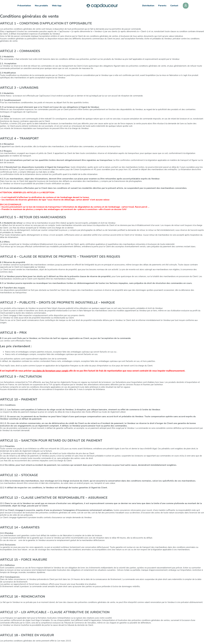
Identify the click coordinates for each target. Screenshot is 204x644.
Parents (162, 6)
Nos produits (41, 6)
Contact (174, 6)
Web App (57, 6)
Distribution (148, 6)
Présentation (24, 6)
